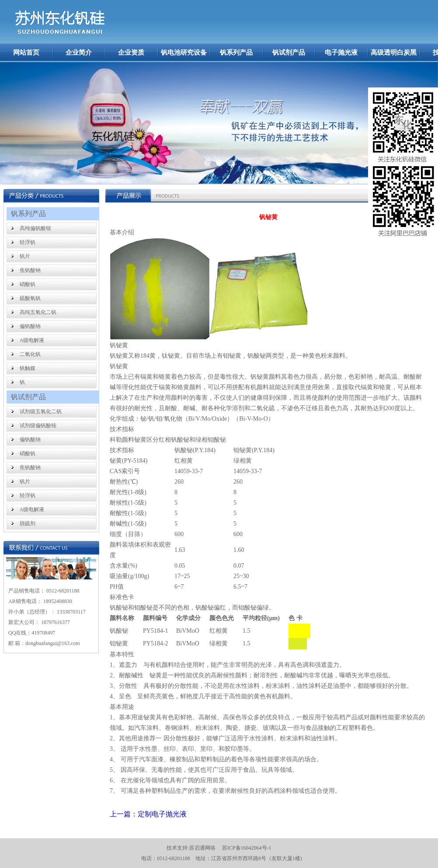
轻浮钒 (28, 242)
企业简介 (79, 52)
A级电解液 (32, 340)
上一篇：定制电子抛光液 (148, 814)
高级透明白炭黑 (394, 52)
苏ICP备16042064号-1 (247, 848)
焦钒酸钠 (30, 270)
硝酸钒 (28, 284)
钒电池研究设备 (184, 52)
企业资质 (131, 52)
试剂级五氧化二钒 (41, 411)
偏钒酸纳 (30, 326)
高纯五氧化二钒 (38, 312)
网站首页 (26, 52)
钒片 (25, 256)
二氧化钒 (30, 354)
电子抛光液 (341, 52)
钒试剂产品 (289, 52)
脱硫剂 (28, 523)
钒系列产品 (236, 52)
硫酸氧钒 (30, 298)
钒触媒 (28, 368)
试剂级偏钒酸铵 (38, 425)
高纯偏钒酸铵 (35, 228)
